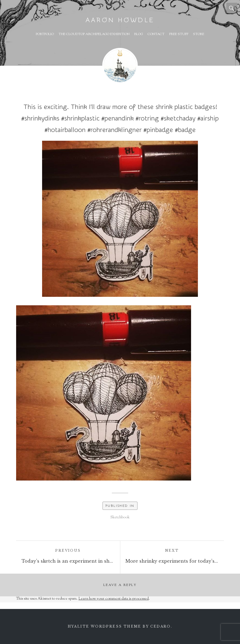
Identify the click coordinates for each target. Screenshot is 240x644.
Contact (156, 34)
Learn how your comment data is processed (114, 599)
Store (199, 34)
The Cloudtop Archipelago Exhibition (94, 34)
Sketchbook (120, 517)
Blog (139, 34)
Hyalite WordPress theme (105, 626)
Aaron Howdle (120, 20)
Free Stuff (179, 34)
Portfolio (45, 34)
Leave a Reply (120, 585)
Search (232, 8)
